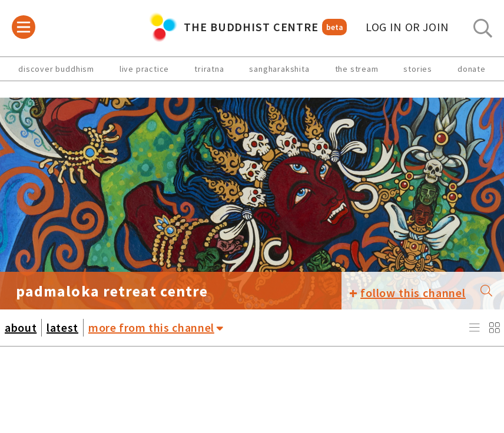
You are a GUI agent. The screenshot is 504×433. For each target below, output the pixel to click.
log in (407, 27)
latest (62, 327)
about (21, 327)
